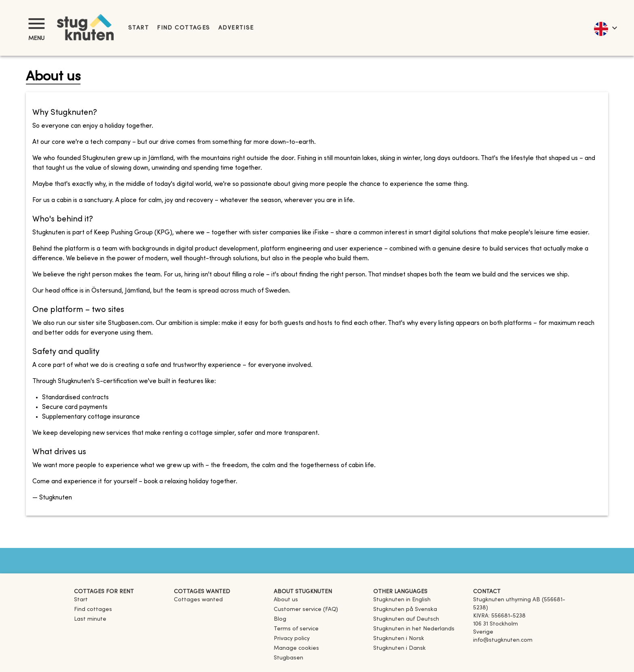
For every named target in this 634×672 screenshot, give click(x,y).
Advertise (236, 28)
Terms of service (296, 629)
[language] (605, 28)
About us (286, 600)
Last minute (90, 619)
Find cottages (184, 28)
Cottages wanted (198, 600)
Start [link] (138, 28)
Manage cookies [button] (296, 648)
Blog (280, 619)
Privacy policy (292, 639)
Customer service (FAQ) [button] (306, 610)
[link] (402, 600)
